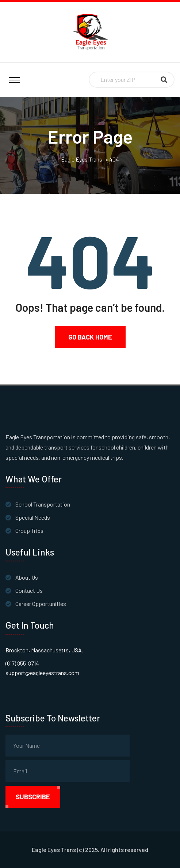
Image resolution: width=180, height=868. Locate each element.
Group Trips (29, 530)
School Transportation (43, 504)
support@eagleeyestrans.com (42, 673)
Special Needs (33, 517)
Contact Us (29, 590)
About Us (27, 577)
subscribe (33, 797)
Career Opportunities (41, 604)
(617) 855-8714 (22, 663)
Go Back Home (90, 337)
